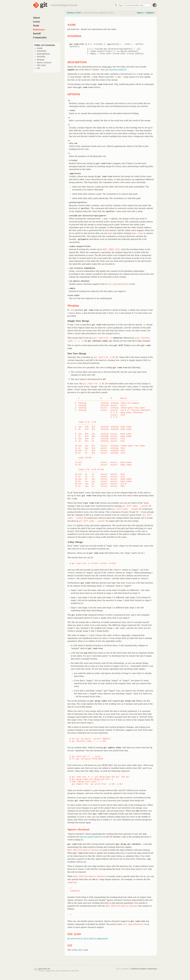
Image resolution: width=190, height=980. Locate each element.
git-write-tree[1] (75, 939)
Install (37, 34)
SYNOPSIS (41, 51)
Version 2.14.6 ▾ (74, 13)
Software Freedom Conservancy (144, 969)
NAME (40, 48)
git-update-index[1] (93, 837)
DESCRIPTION (43, 54)
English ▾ (150, 13)
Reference (39, 30)
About (36, 18)
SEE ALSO (41, 65)
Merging (41, 60)
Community (40, 38)
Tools (36, 26)
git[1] (80, 950)
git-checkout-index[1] (116, 70)
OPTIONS (41, 57)
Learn (36, 22)
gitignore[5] (102, 939)
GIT (38, 68)
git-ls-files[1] (90, 939)
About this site (44, 969)
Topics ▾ (141, 13)
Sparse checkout (44, 63)
